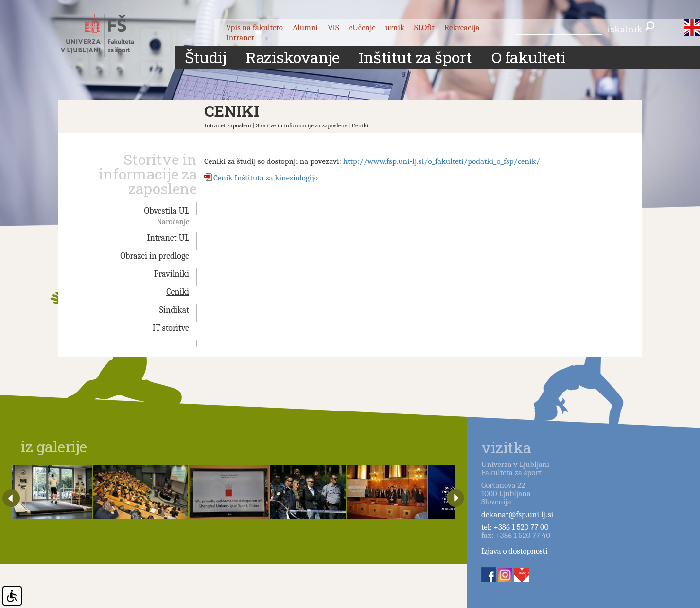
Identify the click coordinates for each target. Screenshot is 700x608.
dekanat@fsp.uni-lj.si (517, 514)
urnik (395, 27)
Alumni (305, 27)
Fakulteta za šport (108, 36)
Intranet (240, 38)
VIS (333, 27)
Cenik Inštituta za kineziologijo (266, 178)
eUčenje (362, 27)
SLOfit (424, 27)
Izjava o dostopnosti (515, 551)
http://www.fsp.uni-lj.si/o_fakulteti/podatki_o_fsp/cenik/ (442, 161)
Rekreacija (462, 27)
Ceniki (360, 125)
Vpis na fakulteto (254, 27)
